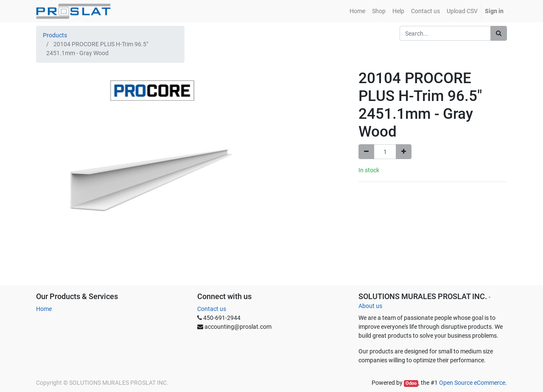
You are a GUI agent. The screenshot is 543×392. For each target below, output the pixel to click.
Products (55, 35)
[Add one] (404, 152)
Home (44, 309)
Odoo (411, 383)
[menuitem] (357, 11)
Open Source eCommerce (472, 383)
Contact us (212, 309)
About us (370, 306)
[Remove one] (366, 152)
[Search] (499, 33)
